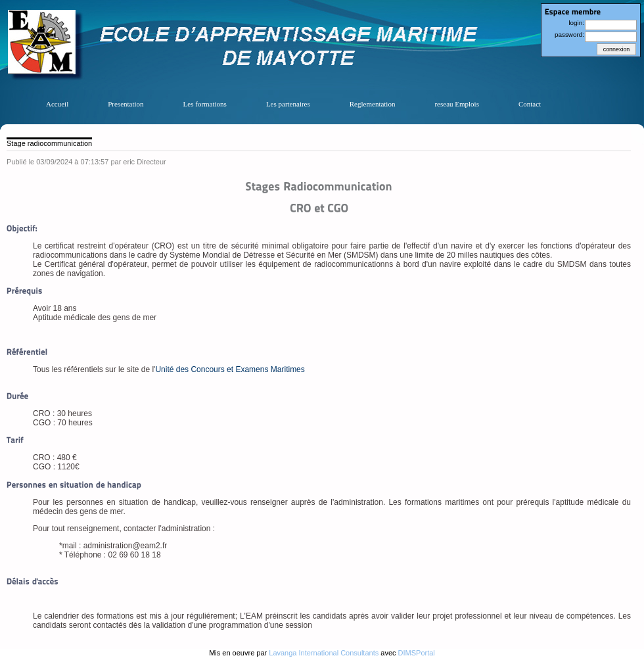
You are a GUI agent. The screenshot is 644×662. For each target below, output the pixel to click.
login (575, 23)
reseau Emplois (457, 104)
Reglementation (373, 104)
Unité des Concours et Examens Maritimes (230, 369)
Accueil (57, 104)
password (568, 35)
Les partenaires (288, 104)
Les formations (205, 104)
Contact (530, 104)
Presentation (126, 104)
